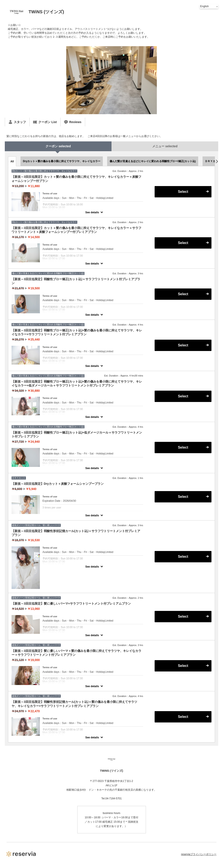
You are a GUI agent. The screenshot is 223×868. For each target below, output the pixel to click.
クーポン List (45, 122)
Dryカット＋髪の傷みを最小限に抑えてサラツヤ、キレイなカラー (62, 161)
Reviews (73, 122)
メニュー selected (165, 146)
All (12, 161)
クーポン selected (58, 146)
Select (183, 192)
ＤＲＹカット (213, 161)
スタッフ (17, 122)
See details (92, 212)
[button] (217, 161)
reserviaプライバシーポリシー (199, 854)
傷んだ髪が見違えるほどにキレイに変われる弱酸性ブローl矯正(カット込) (153, 161)
